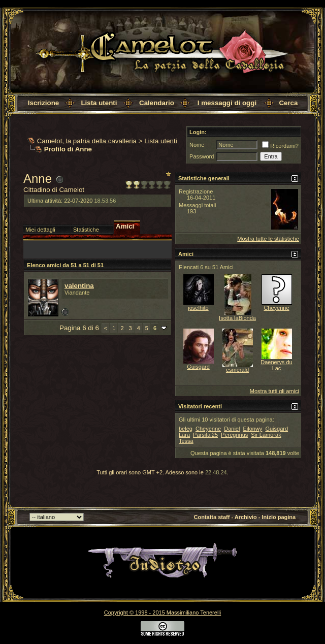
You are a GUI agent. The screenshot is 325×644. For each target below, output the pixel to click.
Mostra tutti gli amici (274, 391)
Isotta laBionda (237, 318)
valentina (79, 286)
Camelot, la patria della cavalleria (87, 141)
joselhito (198, 308)
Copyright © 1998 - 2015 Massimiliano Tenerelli (162, 613)
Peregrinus (234, 435)
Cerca (288, 103)
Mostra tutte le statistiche (268, 239)
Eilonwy (252, 429)
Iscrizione (43, 103)
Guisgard (198, 367)
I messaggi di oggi (227, 103)
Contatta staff (212, 517)
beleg (186, 429)
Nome (197, 145)
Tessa (186, 441)
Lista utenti (99, 103)
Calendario (157, 103)
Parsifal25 (205, 435)
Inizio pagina (279, 517)
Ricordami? (280, 146)
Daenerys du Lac (276, 365)
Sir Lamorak (266, 435)
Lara (184, 435)
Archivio (246, 517)
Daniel (232, 429)
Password (202, 156)
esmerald (237, 370)
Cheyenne (276, 308)
